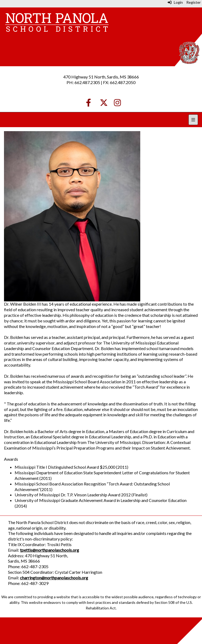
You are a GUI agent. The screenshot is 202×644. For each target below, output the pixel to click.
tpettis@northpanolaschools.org (50, 550)
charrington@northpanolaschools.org (54, 578)
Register (193, 2)
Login (175, 2)
